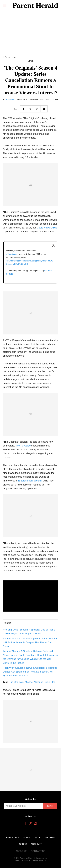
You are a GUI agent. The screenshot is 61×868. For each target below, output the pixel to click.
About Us (21, 851)
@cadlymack (41, 261)
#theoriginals (12, 254)
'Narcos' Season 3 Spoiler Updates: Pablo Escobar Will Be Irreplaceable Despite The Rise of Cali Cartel (30, 642)
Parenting (12, 838)
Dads (37, 838)
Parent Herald (10, 57)
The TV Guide (23, 446)
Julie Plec (50, 682)
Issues (23, 844)
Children (50, 838)
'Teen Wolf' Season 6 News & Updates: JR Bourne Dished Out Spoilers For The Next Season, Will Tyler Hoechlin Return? (30, 672)
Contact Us (38, 851)
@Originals (11, 261)
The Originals (16, 682)
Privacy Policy (40, 860)
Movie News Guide (47, 228)
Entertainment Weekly (30, 481)
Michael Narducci (34, 682)
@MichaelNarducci (26, 261)
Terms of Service (23, 860)
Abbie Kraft (11, 99)
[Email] (44, 109)
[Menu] (5, 5)
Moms (26, 838)
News (31, 61)
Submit (50, 806)
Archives (37, 844)
